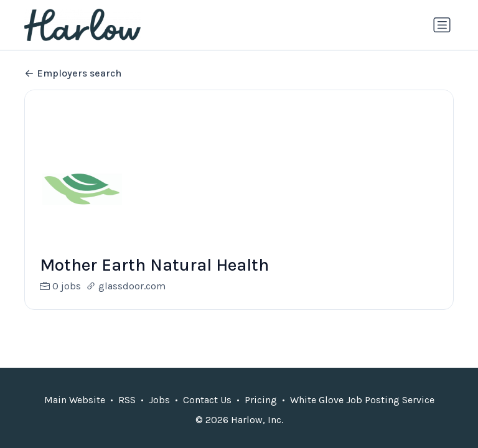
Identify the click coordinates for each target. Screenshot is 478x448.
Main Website (75, 400)
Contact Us (207, 400)
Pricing (261, 400)
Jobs (159, 400)
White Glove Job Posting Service (362, 400)
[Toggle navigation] (442, 25)
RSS (127, 400)
